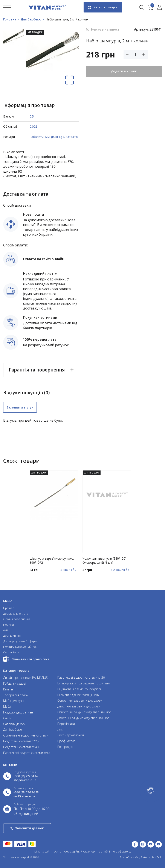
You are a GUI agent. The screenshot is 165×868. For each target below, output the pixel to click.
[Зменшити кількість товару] (127, 54)
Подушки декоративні (18, 713)
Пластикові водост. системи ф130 (81, 678)
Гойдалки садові (15, 684)
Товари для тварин (17, 695)
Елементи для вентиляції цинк (78, 695)
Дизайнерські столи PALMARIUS (25, 678)
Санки (7, 718)
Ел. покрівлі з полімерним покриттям (84, 683)
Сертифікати (11, 652)
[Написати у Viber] (151, 844)
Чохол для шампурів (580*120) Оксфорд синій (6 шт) (104, 561)
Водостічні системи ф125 (21, 741)
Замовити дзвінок (27, 828)
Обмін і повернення (17, 619)
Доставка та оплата (16, 614)
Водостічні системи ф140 (21, 747)
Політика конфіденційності (21, 647)
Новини (8, 625)
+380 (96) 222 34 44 (26, 776)
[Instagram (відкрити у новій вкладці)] (143, 844)
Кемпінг (9, 689)
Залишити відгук (20, 407)
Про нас (9, 608)
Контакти (10, 765)
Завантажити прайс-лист (26, 659)
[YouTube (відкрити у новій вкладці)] (159, 844)
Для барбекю (13, 730)
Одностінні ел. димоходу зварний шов (84, 712)
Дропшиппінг (12, 636)
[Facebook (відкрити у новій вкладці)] (135, 844)
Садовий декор (14, 724)
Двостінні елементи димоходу (79, 706)
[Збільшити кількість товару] (144, 55)
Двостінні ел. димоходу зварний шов (83, 718)
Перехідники (66, 724)
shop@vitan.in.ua (25, 780)
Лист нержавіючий (71, 735)
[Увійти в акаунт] (159, 7)
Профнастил (66, 741)
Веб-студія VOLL (151, 857)
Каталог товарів (103, 7)
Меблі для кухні (14, 701)
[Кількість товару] (135, 54)
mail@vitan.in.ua (24, 796)
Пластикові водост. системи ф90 (26, 753)
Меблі (7, 707)
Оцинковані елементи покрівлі (79, 689)
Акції (6, 630)
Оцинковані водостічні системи (26, 736)
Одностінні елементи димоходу (79, 701)
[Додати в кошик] (67, 570)
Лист (61, 730)
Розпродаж (65, 747)
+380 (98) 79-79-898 (26, 792)
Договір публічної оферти (20, 641)
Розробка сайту (130, 857)
